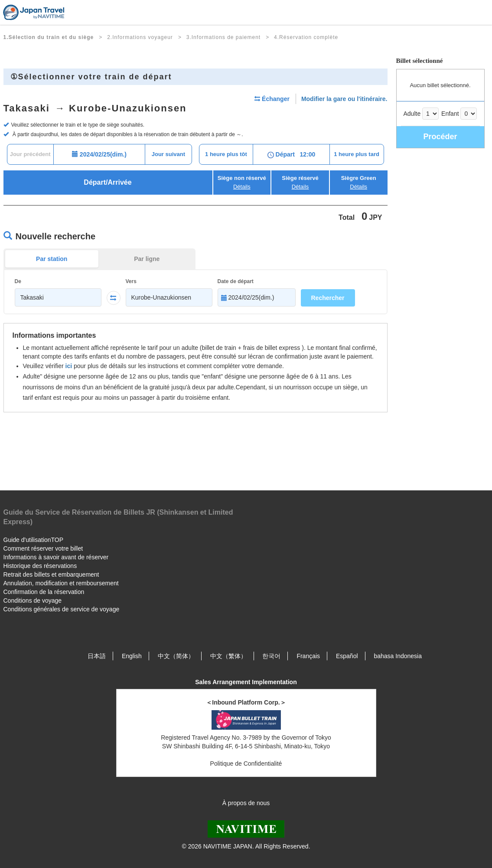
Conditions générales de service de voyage (62, 609)
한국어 (271, 656)
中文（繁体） (228, 656)
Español (347, 656)
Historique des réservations (40, 566)
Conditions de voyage (33, 600)
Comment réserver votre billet (43, 548)
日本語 (97, 656)
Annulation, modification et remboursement (61, 583)
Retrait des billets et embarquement (51, 574)
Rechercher (328, 298)
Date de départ (236, 281)
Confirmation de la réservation (44, 592)
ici (69, 366)
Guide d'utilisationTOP (34, 540)
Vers (131, 281)
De (18, 281)
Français (308, 656)
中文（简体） (176, 656)
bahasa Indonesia (398, 656)
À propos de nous (246, 803)
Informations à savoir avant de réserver (56, 557)
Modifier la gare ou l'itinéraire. (344, 99)
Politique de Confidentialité (246, 764)
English (132, 656)
